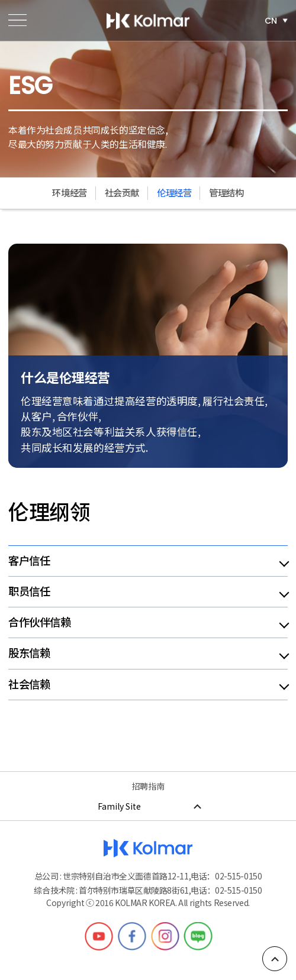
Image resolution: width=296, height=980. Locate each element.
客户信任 (29, 561)
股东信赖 (29, 653)
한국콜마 (148, 21)
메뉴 (17, 20)
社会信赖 (29, 685)
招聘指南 (148, 786)
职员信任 (29, 592)
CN (271, 20)
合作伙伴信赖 (39, 622)
